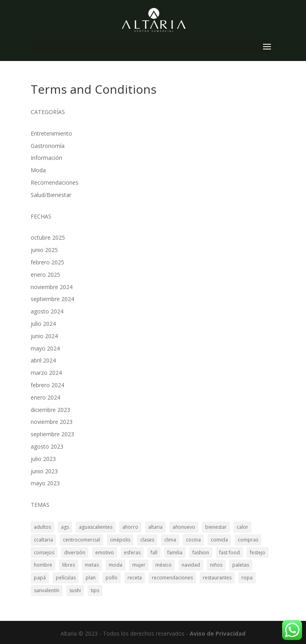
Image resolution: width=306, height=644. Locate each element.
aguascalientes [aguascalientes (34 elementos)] (96, 527)
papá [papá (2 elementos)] (40, 578)
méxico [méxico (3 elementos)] (164, 565)
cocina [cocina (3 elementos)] (193, 540)
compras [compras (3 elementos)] (248, 540)
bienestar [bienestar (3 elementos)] (216, 527)
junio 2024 (44, 336)
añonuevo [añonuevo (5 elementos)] (184, 527)
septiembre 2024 (52, 299)
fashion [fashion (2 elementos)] (201, 552)
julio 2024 (43, 324)
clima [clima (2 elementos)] (170, 540)
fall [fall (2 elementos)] (154, 552)
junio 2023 (44, 471)
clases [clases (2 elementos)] (147, 540)
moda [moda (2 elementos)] (116, 565)
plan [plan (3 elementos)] (91, 578)
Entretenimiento (51, 133)
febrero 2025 (47, 262)
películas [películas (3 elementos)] (66, 578)
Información (46, 158)
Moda (38, 170)
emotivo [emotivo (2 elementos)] (105, 552)
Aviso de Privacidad (218, 633)
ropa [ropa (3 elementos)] (247, 578)
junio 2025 (44, 250)
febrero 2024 (47, 385)
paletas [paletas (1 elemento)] (241, 565)
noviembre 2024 (52, 287)
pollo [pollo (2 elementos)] (112, 578)
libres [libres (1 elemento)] (69, 565)
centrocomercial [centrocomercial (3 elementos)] (81, 540)
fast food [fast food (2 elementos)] (229, 552)
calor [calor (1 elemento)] (242, 527)
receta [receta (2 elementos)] (135, 578)
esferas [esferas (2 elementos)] (132, 552)
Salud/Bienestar (51, 195)
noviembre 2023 (52, 422)
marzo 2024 (46, 373)
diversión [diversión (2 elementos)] (75, 552)
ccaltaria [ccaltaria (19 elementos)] (43, 540)
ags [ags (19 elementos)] (65, 527)
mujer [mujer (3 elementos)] (139, 565)
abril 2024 (43, 360)
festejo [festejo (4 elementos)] (258, 552)
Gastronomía (48, 146)
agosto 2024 (47, 311)
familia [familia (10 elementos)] (175, 552)
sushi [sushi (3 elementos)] (75, 590)
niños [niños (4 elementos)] (216, 565)
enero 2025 (45, 275)
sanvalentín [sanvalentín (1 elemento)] (47, 590)
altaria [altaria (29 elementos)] (155, 527)
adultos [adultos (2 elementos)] (42, 527)
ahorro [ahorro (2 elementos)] (130, 527)
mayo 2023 (45, 483)
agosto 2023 (47, 446)
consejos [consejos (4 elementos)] (44, 552)
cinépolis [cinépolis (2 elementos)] (120, 540)
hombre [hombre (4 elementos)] (43, 565)
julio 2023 (43, 459)
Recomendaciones (55, 182)
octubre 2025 (48, 237)
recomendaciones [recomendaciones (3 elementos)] (172, 578)
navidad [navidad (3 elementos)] (191, 565)
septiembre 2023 (52, 434)
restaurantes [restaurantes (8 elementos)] (217, 578)
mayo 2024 (45, 348)
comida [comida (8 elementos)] (219, 540)
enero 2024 (45, 397)
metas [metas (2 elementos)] (92, 565)
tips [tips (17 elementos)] (95, 590)
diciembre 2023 (50, 410)
